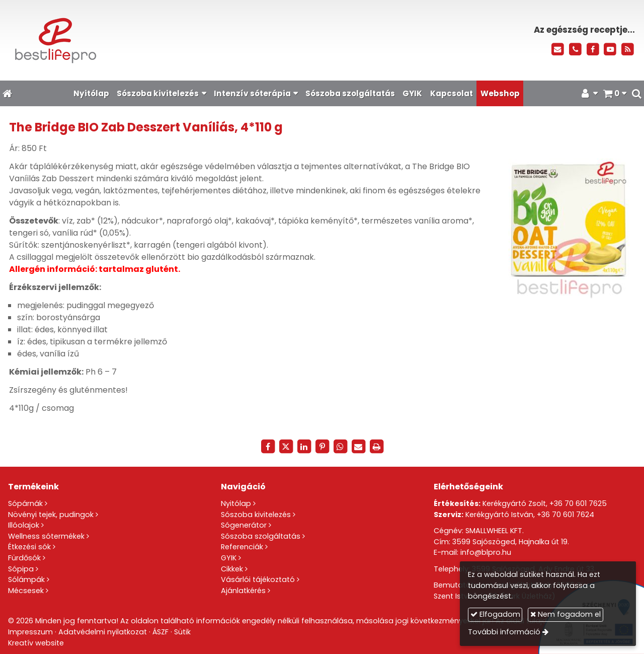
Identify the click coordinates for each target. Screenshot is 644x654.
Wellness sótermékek (46, 536)
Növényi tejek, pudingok (51, 515)
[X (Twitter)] (286, 447)
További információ (504, 632)
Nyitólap (236, 503)
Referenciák (242, 547)
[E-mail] (558, 50)
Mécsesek (26, 591)
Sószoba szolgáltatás (261, 536)
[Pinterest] (322, 447)
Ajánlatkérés (243, 591)
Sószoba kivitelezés (256, 515)
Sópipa (21, 569)
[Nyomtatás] (376, 447)
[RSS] (628, 50)
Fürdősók (24, 558)
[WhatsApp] (340, 447)
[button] (636, 93)
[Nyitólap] (149, 40)
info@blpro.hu (486, 552)
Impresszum (30, 632)
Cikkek (232, 569)
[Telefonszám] (575, 50)
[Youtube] (610, 50)
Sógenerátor (244, 525)
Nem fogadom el (566, 614)
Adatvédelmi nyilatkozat (103, 632)
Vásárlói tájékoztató (258, 579)
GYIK (229, 558)
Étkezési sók (29, 547)
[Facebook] (593, 50)
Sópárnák (25, 503)
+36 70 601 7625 (578, 503)
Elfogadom (495, 614)
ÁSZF (160, 632)
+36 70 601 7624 (566, 515)
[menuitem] (91, 93)
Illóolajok (24, 525)
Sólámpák (26, 579)
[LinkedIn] (304, 447)
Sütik (182, 632)
